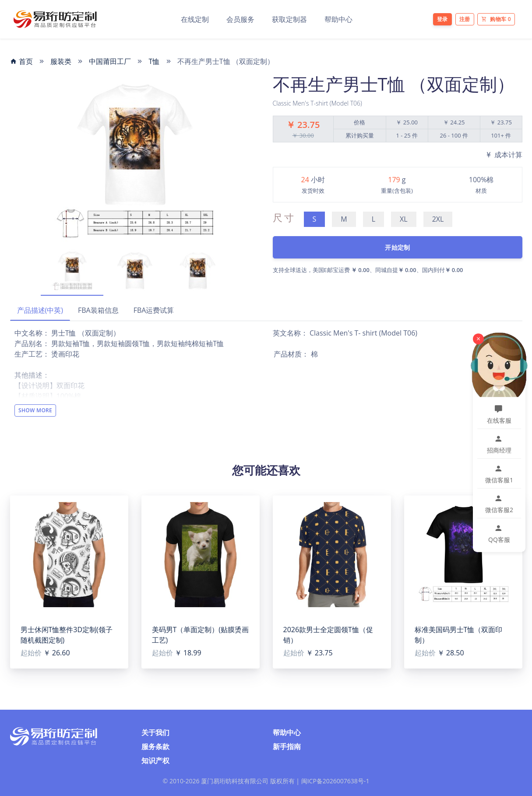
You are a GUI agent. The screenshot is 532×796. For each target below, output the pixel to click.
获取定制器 (289, 19)
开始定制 (397, 247)
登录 (442, 19)
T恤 (154, 61)
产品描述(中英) (40, 310)
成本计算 (504, 155)
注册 (465, 19)
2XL (438, 219)
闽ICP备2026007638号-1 (335, 781)
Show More (35, 410)
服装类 (61, 61)
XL (404, 219)
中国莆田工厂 (110, 61)
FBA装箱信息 (98, 310)
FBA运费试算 (154, 310)
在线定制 (195, 19)
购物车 (496, 19)
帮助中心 (338, 19)
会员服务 (240, 19)
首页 (21, 61)
